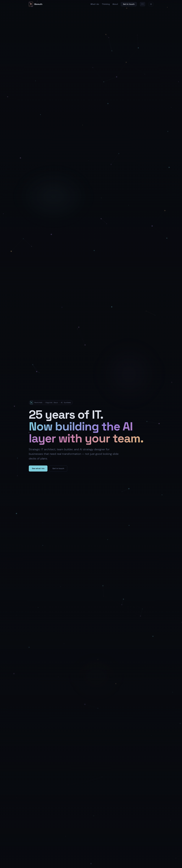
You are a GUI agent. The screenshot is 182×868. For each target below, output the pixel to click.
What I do (95, 4)
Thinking (106, 4)
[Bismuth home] (36, 4)
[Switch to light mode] (151, 4)
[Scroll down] (91, 864)
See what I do (38, 468)
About (115, 4)
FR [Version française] (143, 4)
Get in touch (129, 4)
